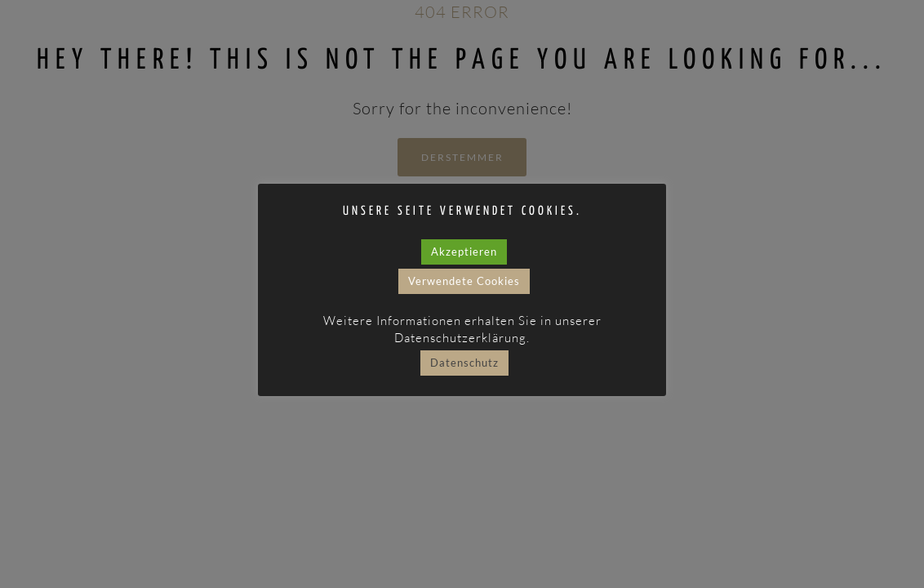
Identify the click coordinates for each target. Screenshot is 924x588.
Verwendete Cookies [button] (464, 281)
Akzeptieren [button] (464, 252)
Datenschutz (464, 363)
